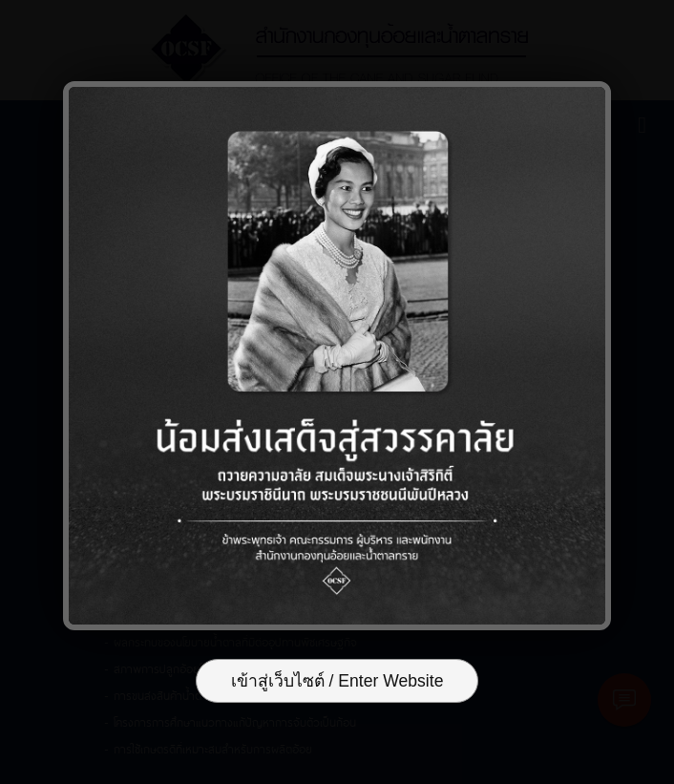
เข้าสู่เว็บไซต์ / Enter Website (337, 681)
